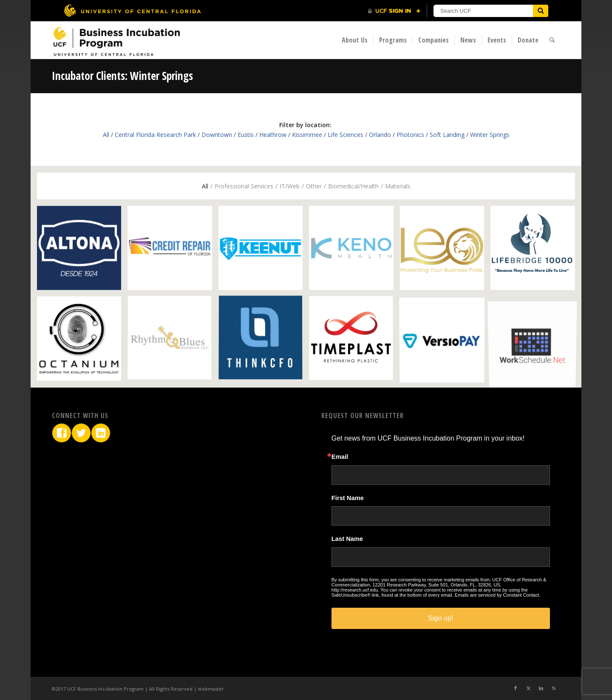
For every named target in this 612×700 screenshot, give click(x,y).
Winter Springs (490, 135)
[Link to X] (528, 688)
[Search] (552, 40)
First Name (348, 498)
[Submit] (541, 11)
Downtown (217, 135)
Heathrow (273, 135)
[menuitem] (355, 40)
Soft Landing (447, 135)
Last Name (347, 539)
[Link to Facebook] (516, 688)
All (106, 135)
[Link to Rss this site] (554, 688)
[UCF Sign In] (394, 11)
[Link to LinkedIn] (541, 688)
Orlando (380, 135)
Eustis (246, 135)
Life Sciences (346, 135)
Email (340, 457)
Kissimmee (307, 135)
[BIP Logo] (116, 41)
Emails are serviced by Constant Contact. (498, 595)
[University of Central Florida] (132, 10)
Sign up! (441, 618)
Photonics (410, 135)
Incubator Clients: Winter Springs (122, 76)
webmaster (211, 689)
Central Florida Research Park (155, 135)
